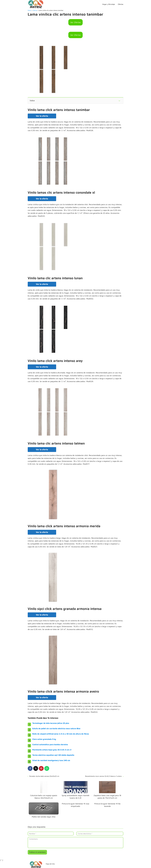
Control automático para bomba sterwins (50, 745)
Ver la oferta (42, 116)
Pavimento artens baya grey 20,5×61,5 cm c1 (52, 750)
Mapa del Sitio (50, 864)
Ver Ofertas (76, 22)
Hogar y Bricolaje (109, 4)
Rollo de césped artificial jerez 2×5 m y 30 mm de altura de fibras (61, 734)
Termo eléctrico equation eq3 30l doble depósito (53, 755)
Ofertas (121, 4)
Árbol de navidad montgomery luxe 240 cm (51, 760)
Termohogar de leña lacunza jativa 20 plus (51, 723)
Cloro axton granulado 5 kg (44, 739)
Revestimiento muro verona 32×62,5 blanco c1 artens (103, 776)
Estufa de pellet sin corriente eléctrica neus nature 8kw (56, 729)
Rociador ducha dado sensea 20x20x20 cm (44, 776)
